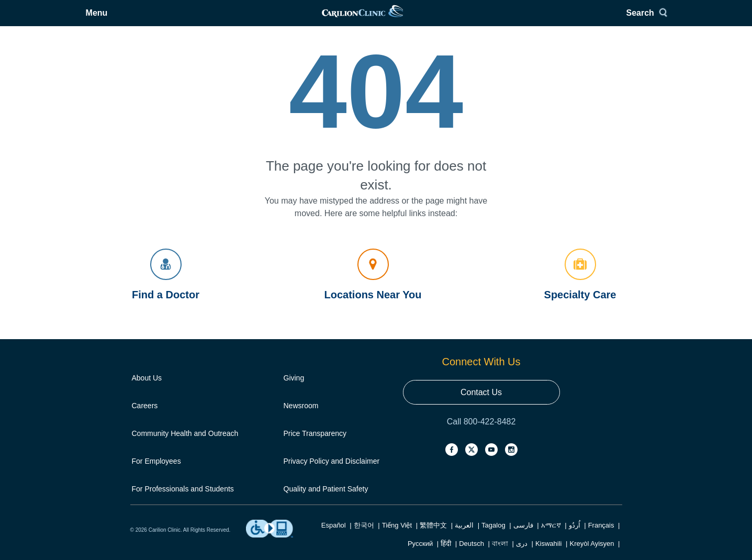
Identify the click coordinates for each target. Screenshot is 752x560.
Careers (145, 419)
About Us (147, 391)
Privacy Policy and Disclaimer (332, 474)
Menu (157, 20)
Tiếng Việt (397, 538)
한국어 (364, 538)
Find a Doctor (166, 288)
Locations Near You (373, 288)
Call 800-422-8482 (481, 435)
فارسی (523, 538)
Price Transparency (315, 446)
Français (601, 538)
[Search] (603, 20)
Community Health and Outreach (185, 446)
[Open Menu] (149, 20)
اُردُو (575, 538)
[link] (375, 20)
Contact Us (481, 405)
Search (598, 20)
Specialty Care (580, 288)
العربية (464, 538)
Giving (294, 391)
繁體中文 (433, 538)
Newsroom (301, 419)
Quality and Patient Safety (326, 502)
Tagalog (493, 538)
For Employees (156, 474)
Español (334, 538)
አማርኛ (551, 538)
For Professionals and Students (183, 502)
